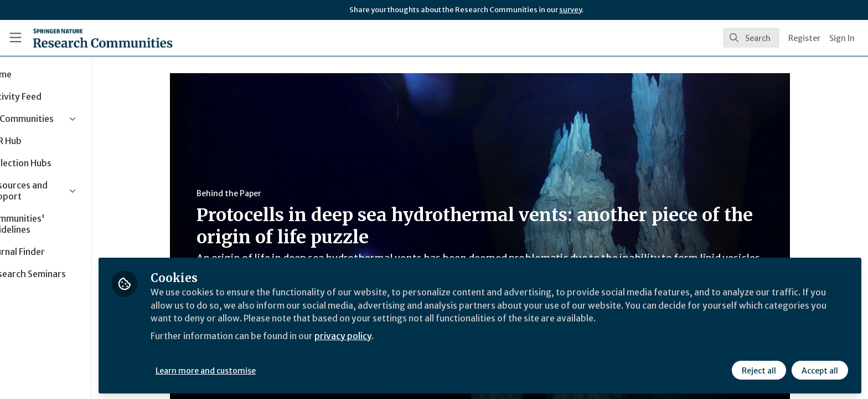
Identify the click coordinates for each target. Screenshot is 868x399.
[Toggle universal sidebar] (15, 38)
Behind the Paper (254, 193)
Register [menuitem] (804, 38)
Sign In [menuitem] (842, 38)
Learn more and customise (255, 370)
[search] (751, 38)
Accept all (819, 370)
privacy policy (394, 335)
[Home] (103, 38)
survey (570, 10)
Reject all (758, 370)
